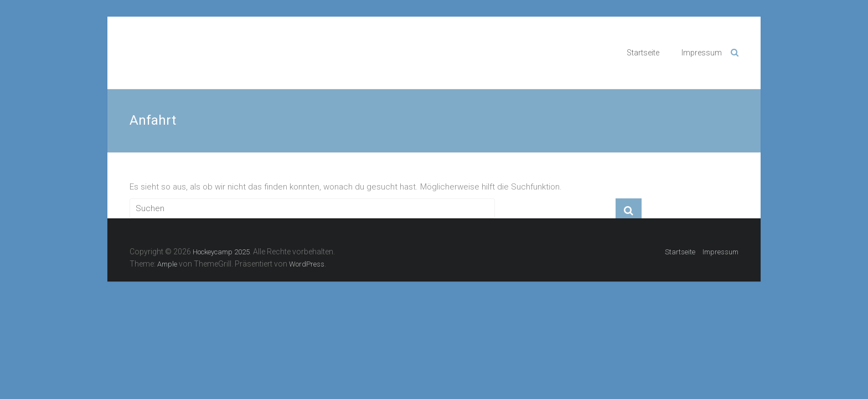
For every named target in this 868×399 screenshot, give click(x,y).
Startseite (643, 53)
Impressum (702, 53)
